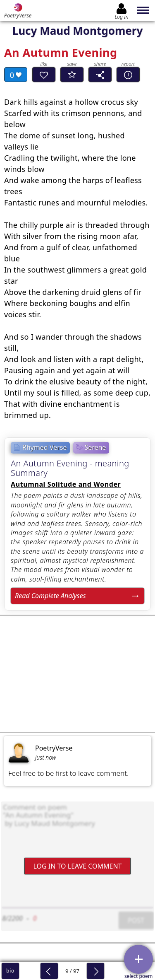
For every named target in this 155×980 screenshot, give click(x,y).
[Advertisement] (77, 674)
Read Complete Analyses (50, 596)
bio (10, 971)
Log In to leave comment (77, 866)
